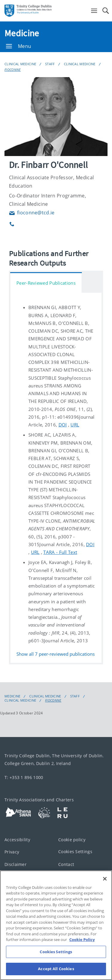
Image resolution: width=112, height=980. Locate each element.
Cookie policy (72, 839)
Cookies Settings (75, 852)
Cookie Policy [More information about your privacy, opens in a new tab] (82, 955)
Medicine (22, 33)
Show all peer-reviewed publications (56, 654)
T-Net (10, 877)
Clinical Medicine (20, 64)
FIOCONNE (13, 70)
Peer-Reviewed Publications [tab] (46, 283)
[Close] (105, 894)
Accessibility (17, 839)
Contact (66, 864)
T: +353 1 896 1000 (24, 777)
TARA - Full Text (60, 552)
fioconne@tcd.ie (32, 213)
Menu (19, 46)
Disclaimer (16, 864)
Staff (50, 64)
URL (75, 425)
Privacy (12, 852)
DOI (63, 425)
